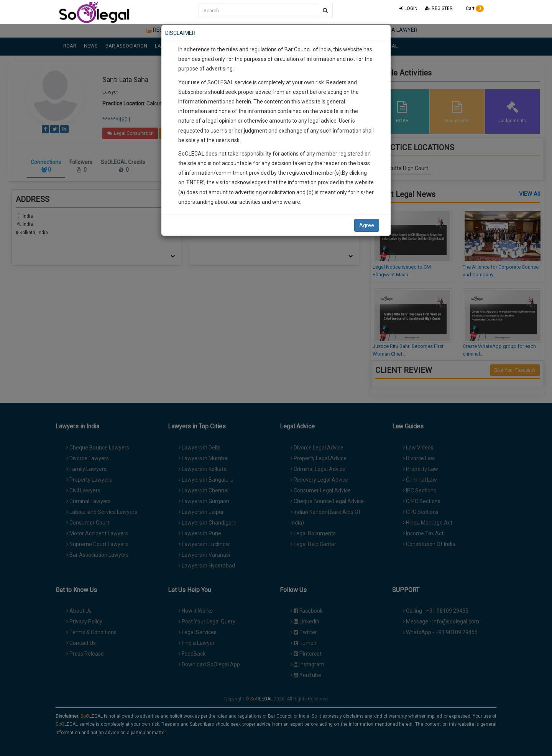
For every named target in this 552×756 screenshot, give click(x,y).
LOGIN (408, 8)
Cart (472, 8)
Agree (367, 225)
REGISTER (439, 8)
